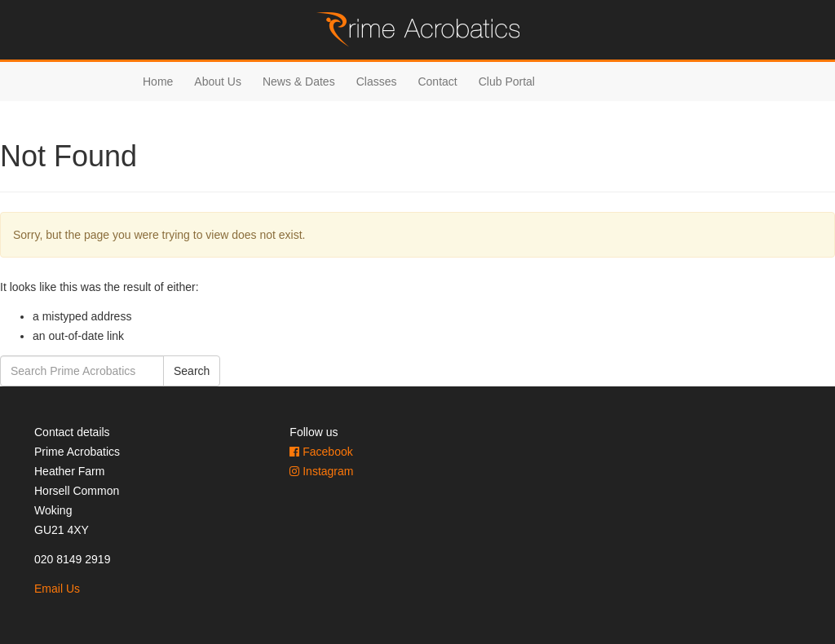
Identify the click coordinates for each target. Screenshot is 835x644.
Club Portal (507, 82)
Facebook (321, 452)
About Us (218, 82)
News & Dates (299, 82)
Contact (437, 82)
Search (192, 371)
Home (158, 82)
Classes (377, 82)
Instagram (321, 471)
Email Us (57, 589)
